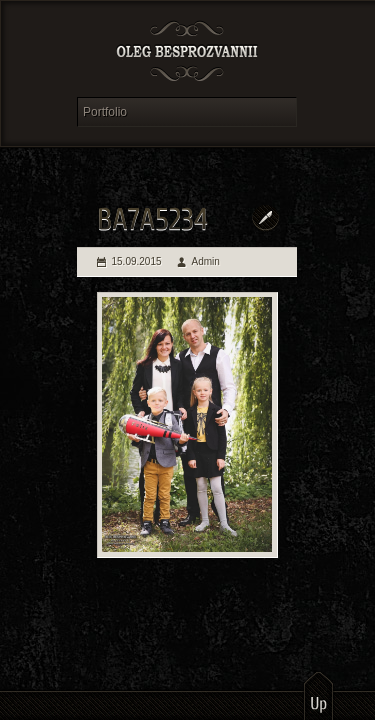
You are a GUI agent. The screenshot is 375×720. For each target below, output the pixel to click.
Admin (206, 261)
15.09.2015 (137, 261)
